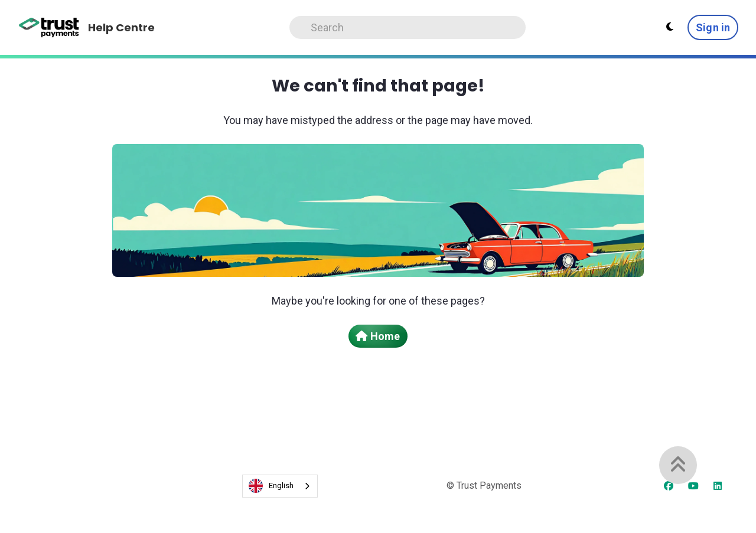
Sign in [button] (713, 27)
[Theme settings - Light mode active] (670, 27)
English (271, 486)
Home (378, 336)
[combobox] (280, 486)
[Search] (408, 27)
